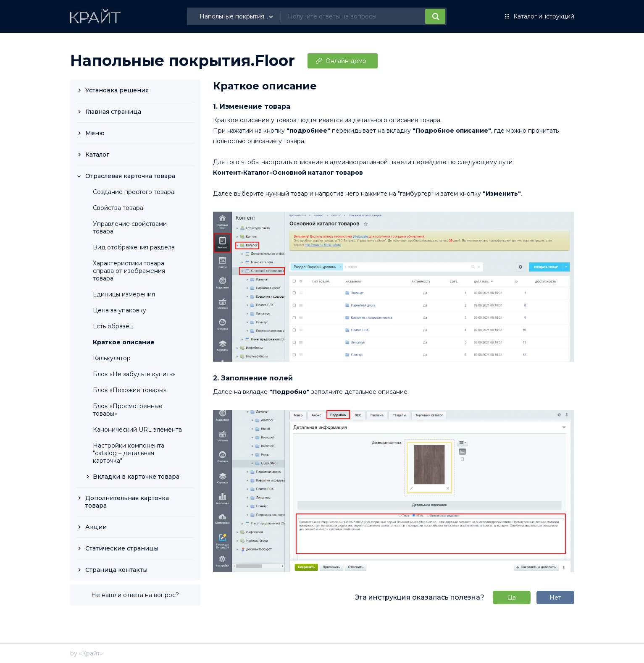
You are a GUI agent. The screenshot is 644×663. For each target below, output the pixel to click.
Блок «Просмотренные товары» (128, 410)
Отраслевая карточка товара (130, 176)
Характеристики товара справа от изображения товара (129, 271)
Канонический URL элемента (137, 430)
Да (512, 597)
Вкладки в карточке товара (136, 477)
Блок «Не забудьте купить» (134, 374)
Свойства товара (118, 208)
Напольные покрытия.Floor (183, 60)
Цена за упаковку (120, 310)
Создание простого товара (134, 192)
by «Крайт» (87, 653)
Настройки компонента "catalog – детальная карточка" (129, 453)
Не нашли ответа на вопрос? (135, 595)
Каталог (97, 155)
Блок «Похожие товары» (130, 390)
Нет (555, 597)
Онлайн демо (346, 61)
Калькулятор (112, 358)
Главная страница (113, 112)
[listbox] (237, 16)
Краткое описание (124, 342)
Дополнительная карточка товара (127, 502)
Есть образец (113, 326)
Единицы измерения (124, 294)
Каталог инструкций (544, 16)
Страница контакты (116, 570)
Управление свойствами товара (130, 228)
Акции (96, 527)
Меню (95, 133)
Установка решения (117, 90)
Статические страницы (122, 548)
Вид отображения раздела (134, 247)
